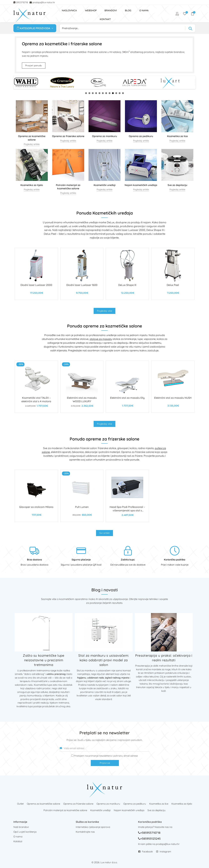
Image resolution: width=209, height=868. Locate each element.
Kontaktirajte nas (85, 832)
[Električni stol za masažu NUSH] (173, 387)
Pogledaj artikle (32, 144)
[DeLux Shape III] (127, 274)
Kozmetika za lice (159, 804)
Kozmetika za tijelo (182, 804)
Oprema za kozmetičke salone (43, 804)
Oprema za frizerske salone (78, 804)
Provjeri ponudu (34, 65)
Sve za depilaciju (157, 810)
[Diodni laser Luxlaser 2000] (36, 274)
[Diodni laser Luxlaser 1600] (82, 274)
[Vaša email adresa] (104, 748)
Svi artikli (104, 533)
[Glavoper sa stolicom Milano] (36, 496)
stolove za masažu (101, 339)
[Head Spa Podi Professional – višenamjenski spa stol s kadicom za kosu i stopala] (127, 496)
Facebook (147, 852)
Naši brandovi (21, 827)
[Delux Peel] (173, 274)
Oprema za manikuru (108, 804)
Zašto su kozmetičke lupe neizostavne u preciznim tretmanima (44, 660)
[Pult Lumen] (82, 496)
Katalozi (18, 841)
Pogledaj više (104, 311)
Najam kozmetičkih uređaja (129, 810)
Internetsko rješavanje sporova (93, 827)
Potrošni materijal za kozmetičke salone (65, 810)
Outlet (20, 804)
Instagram (165, 852)
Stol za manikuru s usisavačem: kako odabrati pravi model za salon (104, 660)
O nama (18, 837)
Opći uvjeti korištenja (25, 832)
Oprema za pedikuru (135, 804)
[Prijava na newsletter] (72, 756)
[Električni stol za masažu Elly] (127, 387)
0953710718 (22, 2)
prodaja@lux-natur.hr (44, 2)
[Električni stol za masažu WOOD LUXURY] (82, 387)
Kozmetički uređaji (100, 810)
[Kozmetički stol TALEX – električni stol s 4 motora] (36, 387)
